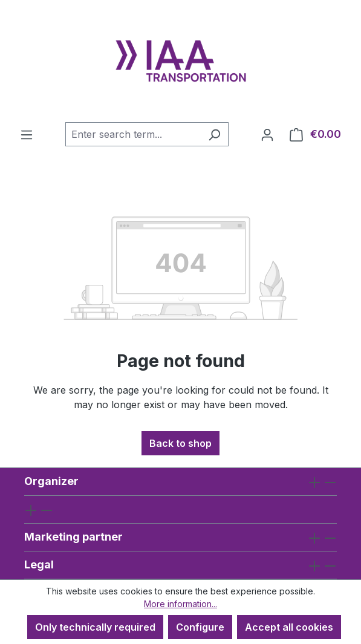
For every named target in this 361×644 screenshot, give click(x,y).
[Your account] (267, 134)
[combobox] (133, 134)
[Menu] (27, 134)
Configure (200, 627)
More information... (180, 604)
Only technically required (95, 627)
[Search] (214, 134)
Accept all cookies (289, 627)
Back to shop (180, 443)
